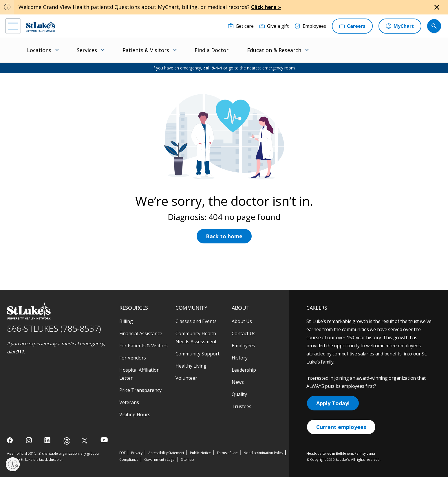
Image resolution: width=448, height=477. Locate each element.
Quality (239, 394)
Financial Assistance (141, 333)
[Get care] (241, 26)
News (238, 382)
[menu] (13, 26)
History (240, 358)
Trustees (242, 406)
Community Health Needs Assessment (196, 337)
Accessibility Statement (166, 453)
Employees (243, 346)
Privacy (137, 453)
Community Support (198, 354)
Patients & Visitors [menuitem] (146, 50)
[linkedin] (48, 440)
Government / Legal (160, 459)
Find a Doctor (212, 50)
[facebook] (11, 440)
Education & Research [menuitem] (274, 50)
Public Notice (200, 453)
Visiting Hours (135, 414)
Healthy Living (191, 366)
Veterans (129, 402)
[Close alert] (437, 7)
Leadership (244, 370)
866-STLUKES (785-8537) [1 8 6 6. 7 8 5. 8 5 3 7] (54, 328)
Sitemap (188, 459)
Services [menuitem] (87, 50)
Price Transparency (140, 390)
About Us (242, 321)
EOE (122, 453)
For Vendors (133, 358)
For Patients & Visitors (143, 346)
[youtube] (104, 440)
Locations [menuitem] (39, 50)
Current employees (341, 427)
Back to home (224, 236)
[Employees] (310, 26)
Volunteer (186, 378)
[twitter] (85, 440)
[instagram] (29, 440)
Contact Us (244, 333)
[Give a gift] (274, 26)
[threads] (67, 441)
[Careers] (352, 26)
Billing (126, 321)
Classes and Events (196, 321)
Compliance (129, 459)
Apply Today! (333, 403)
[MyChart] (400, 26)
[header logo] (41, 26)
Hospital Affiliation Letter (139, 374)
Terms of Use (227, 453)
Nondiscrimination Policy (263, 453)
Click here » (266, 7)
